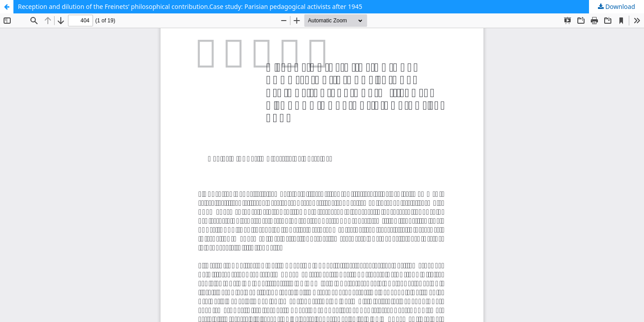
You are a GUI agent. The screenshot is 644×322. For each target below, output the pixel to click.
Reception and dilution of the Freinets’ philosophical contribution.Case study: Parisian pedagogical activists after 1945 (190, 6)
